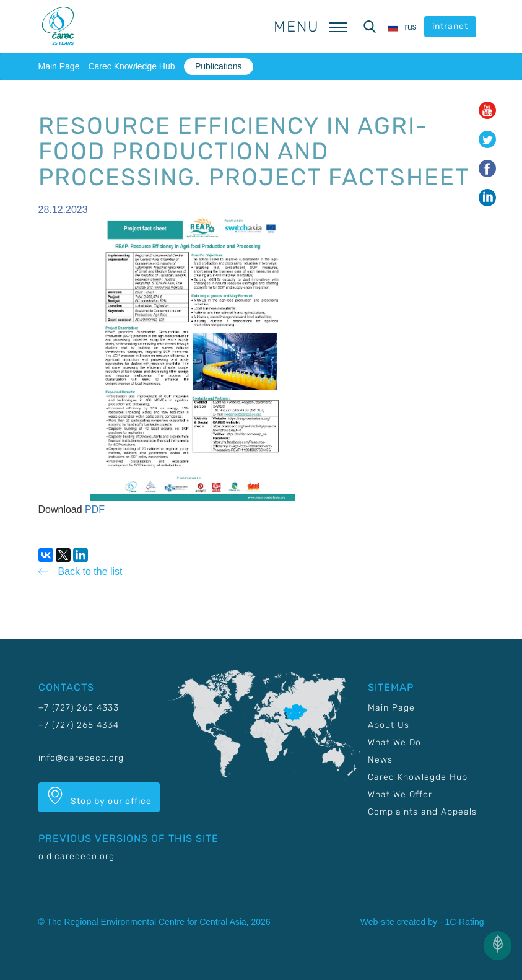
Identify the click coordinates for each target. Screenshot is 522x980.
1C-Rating (464, 922)
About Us (389, 725)
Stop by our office (99, 797)
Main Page (59, 66)
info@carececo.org (81, 758)
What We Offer (400, 794)
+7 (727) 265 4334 (79, 725)
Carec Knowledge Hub (131, 66)
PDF (95, 510)
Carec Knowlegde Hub (418, 777)
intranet (450, 26)
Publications (219, 66)
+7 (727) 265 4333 (79, 708)
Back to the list (90, 571)
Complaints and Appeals (422, 812)
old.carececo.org (76, 856)
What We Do (394, 742)
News (380, 760)
